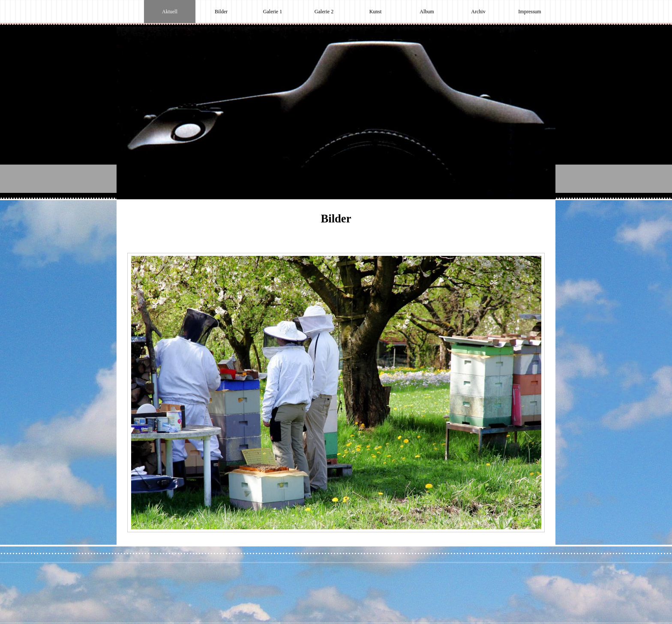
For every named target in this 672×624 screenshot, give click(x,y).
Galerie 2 (324, 12)
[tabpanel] (336, 223)
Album (427, 12)
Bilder (221, 12)
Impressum (529, 12)
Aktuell (170, 12)
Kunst (376, 12)
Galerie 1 (273, 12)
